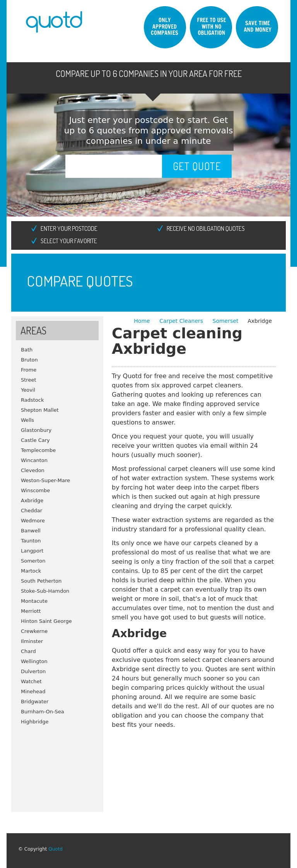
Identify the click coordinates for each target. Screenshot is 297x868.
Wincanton (34, 460)
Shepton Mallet (40, 410)
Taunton (31, 541)
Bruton (29, 360)
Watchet (31, 681)
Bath (27, 350)
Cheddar (32, 511)
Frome (29, 370)
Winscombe (35, 490)
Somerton (33, 561)
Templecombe (38, 450)
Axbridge (32, 501)
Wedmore (33, 521)
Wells (27, 420)
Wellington (34, 661)
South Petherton (41, 581)
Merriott (31, 611)
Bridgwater (35, 702)
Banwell (31, 531)
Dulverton (33, 671)
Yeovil (28, 390)
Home (143, 321)
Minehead (33, 692)
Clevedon (33, 470)
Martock (31, 571)
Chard (28, 651)
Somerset (226, 321)
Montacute (34, 601)
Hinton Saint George (46, 621)
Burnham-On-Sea (43, 712)
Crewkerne (34, 631)
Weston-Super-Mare (45, 480)
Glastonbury (36, 430)
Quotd (55, 849)
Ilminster (32, 641)
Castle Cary (35, 440)
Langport (32, 551)
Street (29, 380)
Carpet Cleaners (182, 321)
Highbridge (35, 722)
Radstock (32, 400)
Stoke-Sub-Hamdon (45, 591)
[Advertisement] (57, 766)
